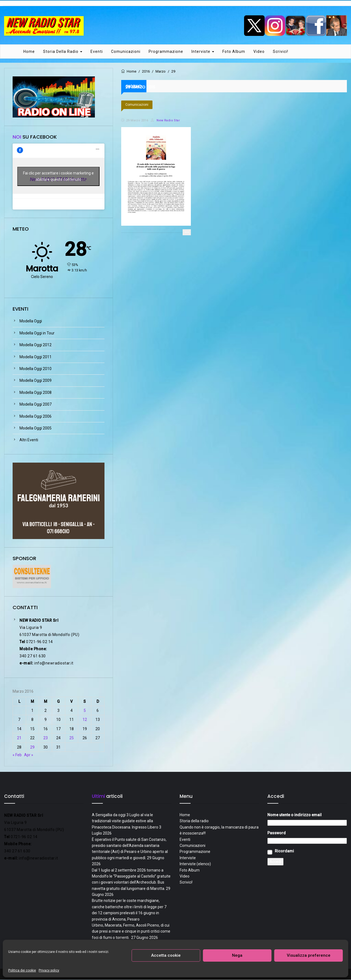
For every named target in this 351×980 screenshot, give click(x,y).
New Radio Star (165, 121)
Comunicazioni (126, 52)
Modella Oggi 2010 (36, 369)
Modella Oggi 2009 (36, 381)
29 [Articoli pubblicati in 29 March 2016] (32, 747)
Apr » (29, 755)
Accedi (275, 862)
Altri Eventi (29, 440)
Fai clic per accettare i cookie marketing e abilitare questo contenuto (58, 177)
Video (259, 52)
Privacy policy (49, 970)
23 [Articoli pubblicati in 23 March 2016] (46, 738)
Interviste (203, 52)
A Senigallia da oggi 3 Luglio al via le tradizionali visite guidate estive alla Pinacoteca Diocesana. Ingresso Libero (125, 821)
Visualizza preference (309, 955)
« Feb (17, 755)
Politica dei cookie (22, 970)
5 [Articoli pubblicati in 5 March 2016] (85, 711)
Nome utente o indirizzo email (295, 815)
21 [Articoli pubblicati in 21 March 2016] (19, 738)
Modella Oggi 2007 (36, 405)
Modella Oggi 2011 (36, 357)
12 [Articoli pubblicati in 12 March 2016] (85, 720)
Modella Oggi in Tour (37, 333)
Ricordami (284, 851)
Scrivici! (281, 52)
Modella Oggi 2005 (36, 428)
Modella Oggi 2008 (36, 393)
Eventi (97, 52)
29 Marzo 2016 (137, 121)
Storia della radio (63, 52)
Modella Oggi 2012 (36, 345)
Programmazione (166, 52)
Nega (237, 955)
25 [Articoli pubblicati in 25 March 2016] (72, 738)
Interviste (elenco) (195, 864)
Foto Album (234, 52)
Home (29, 52)
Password (277, 833)
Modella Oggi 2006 (36, 417)
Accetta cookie (166, 955)
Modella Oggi (31, 322)
